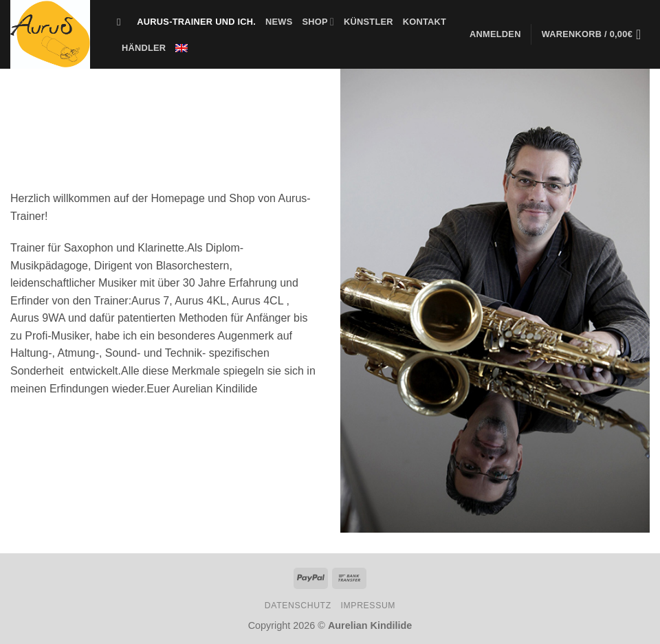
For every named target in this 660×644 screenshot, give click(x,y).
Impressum (368, 606)
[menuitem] (181, 48)
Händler (144, 48)
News (279, 22)
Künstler (368, 22)
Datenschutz (298, 606)
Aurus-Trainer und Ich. (196, 22)
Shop (318, 22)
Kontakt (425, 22)
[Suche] (122, 22)
